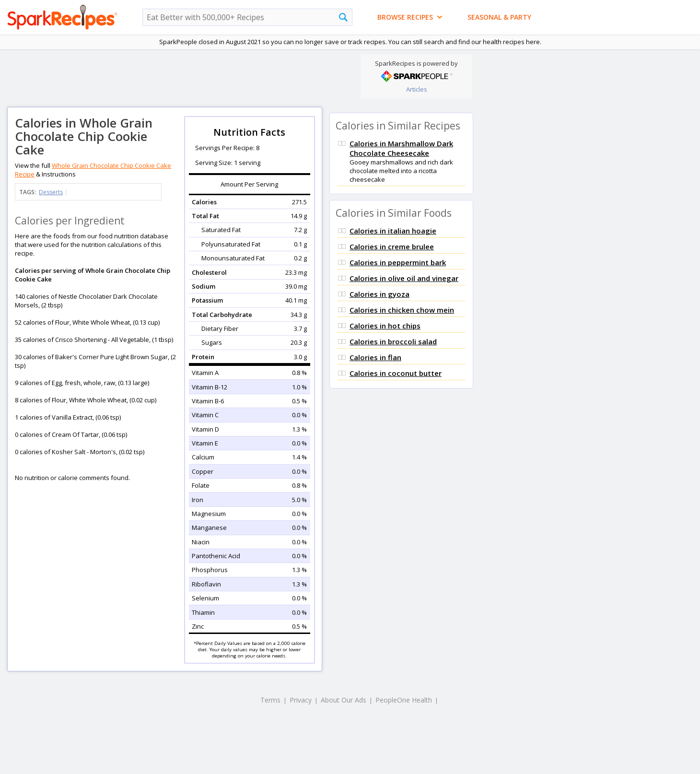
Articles (417, 89)
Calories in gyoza (379, 294)
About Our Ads (344, 700)
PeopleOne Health (404, 700)
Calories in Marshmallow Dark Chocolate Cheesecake (401, 148)
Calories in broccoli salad (393, 341)
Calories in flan (375, 357)
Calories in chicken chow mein (402, 310)
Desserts (51, 192)
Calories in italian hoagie (393, 231)
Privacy (301, 700)
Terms (270, 700)
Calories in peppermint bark (398, 262)
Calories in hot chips (385, 326)
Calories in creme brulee (392, 246)
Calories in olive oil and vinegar (404, 278)
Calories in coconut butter (396, 373)
